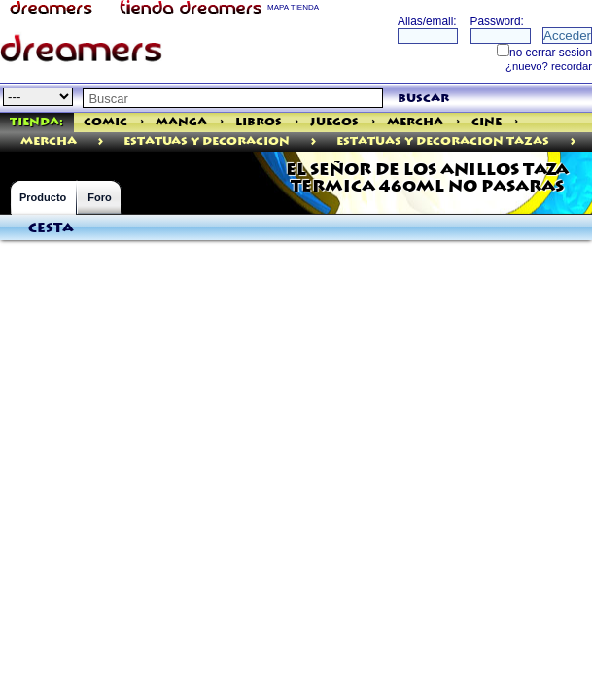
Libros (259, 122)
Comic (105, 122)
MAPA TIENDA (293, 7)
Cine (487, 122)
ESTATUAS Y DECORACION (207, 141)
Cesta (51, 228)
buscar (423, 99)
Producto (43, 197)
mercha (49, 141)
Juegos (334, 122)
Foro (99, 197)
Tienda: (36, 122)
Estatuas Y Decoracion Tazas (443, 141)
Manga (181, 122)
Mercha (415, 122)
